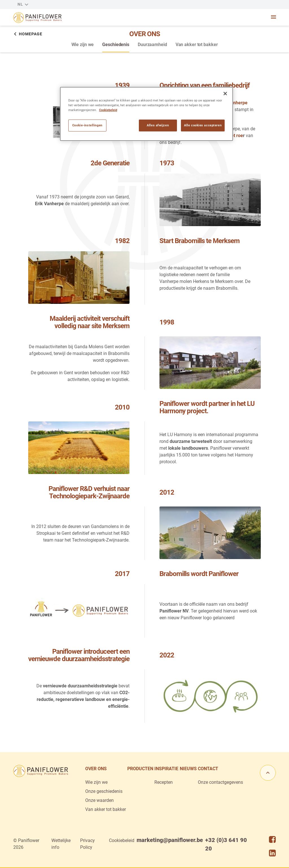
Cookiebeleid (122, 840)
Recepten (164, 782)
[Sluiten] (225, 94)
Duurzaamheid (152, 45)
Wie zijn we (83, 45)
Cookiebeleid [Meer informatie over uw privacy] (108, 110)
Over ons (96, 769)
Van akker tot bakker (197, 45)
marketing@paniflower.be (170, 840)
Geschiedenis (116, 45)
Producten (140, 769)
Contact (208, 769)
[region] (146, 114)
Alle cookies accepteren (203, 125)
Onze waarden (99, 800)
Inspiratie (166, 769)
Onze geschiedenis (104, 791)
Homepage (28, 34)
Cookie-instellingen (87, 125)
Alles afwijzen (158, 125)
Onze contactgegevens (220, 782)
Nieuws (188, 769)
